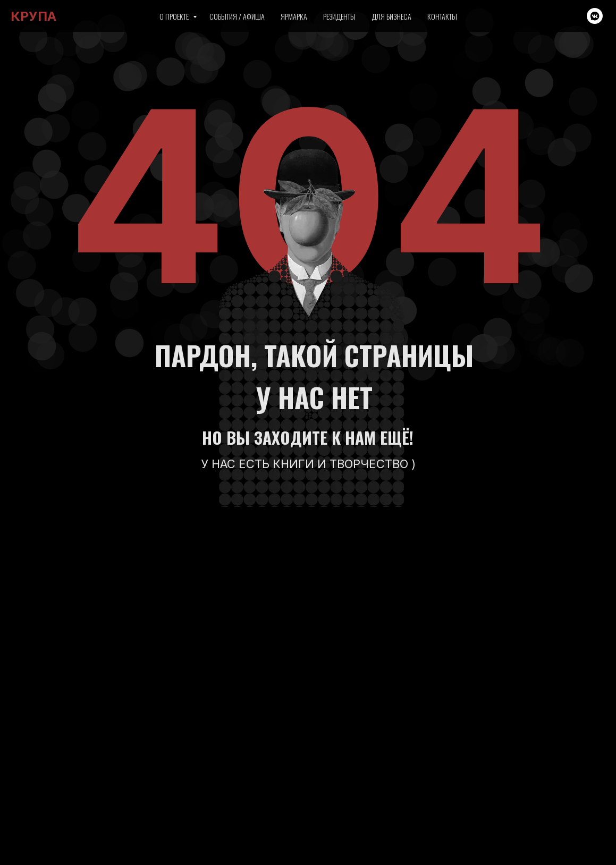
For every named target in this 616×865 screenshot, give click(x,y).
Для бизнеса (391, 16)
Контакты (442, 16)
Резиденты (339, 16)
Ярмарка (294, 16)
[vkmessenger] (595, 16)
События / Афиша (237, 16)
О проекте (175, 16)
